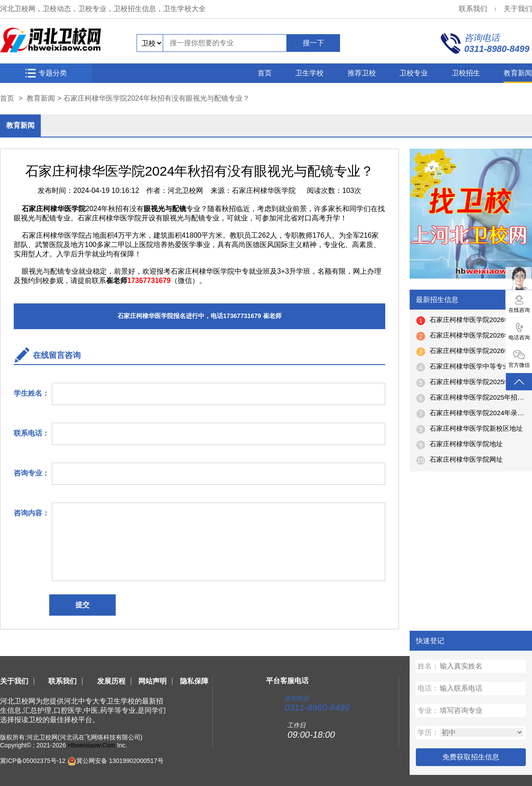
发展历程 (111, 681)
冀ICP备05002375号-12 (33, 761)
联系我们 (473, 9)
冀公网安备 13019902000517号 (120, 761)
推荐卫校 (362, 73)
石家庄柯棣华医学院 (264, 191)
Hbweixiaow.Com (92, 745)
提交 (82, 605)
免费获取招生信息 (471, 757)
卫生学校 (309, 73)
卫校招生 (466, 73)
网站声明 (153, 681)
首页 (265, 73)
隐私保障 (194, 681)
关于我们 (518, 9)
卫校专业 (414, 73)
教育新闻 (518, 73)
